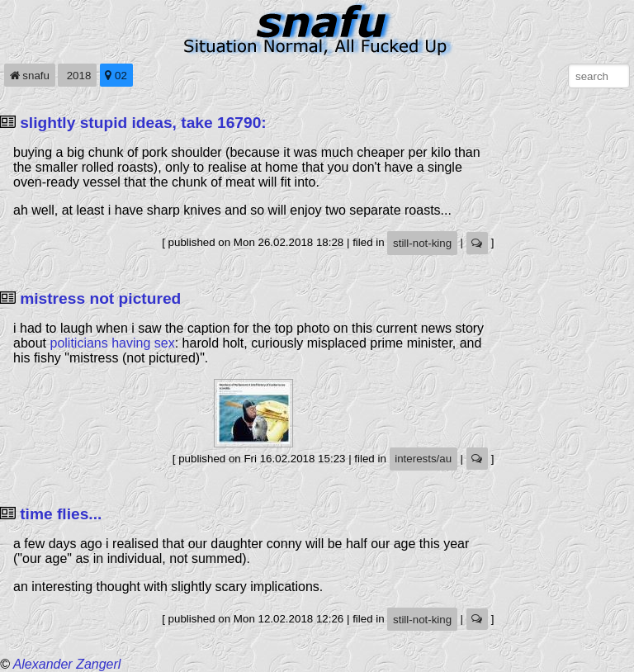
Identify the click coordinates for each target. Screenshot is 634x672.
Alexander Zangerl (67, 664)
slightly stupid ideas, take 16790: (143, 123)
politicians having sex (112, 343)
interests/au (423, 459)
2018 (77, 76)
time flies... (61, 514)
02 (116, 76)
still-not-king (422, 243)
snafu (30, 76)
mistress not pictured (100, 298)
